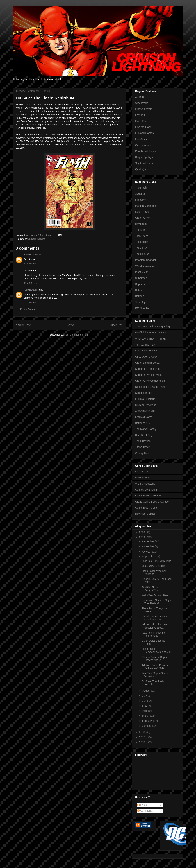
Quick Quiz (141, 169)
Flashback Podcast (146, 351)
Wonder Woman (144, 266)
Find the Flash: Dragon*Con (150, 589)
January (147, 726)
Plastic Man (142, 272)
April (145, 711)
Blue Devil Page (144, 435)
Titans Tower (142, 447)
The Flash (141, 188)
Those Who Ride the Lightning (152, 327)
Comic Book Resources (149, 496)
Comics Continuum (146, 490)
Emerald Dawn (144, 417)
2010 (142, 532)
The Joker (141, 248)
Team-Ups (141, 302)
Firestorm (141, 200)
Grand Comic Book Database (152, 502)
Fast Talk (140, 115)
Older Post (117, 325)
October (147, 552)
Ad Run (139, 97)
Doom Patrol (142, 212)
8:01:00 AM (30, 302)
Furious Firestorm (145, 399)
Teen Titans (142, 236)
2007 (142, 737)
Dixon (27, 271)
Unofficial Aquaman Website (151, 333)
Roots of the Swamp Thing (150, 387)
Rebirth (41, 239)
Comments (145, 811)
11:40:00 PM (31, 283)
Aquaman (141, 194)
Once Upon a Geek (146, 357)
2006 (142, 742)
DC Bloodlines (143, 308)
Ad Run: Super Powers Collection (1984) (155, 667)
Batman (140, 290)
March (146, 716)
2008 (142, 732)
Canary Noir (142, 453)
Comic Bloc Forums (146, 508)
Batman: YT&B (144, 423)
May (145, 706)
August (146, 691)
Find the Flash (143, 127)
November (148, 546)
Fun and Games (144, 133)
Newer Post (23, 325)
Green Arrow (142, 218)
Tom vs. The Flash (146, 345)
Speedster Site (144, 393)
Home (70, 325)
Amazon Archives (145, 411)
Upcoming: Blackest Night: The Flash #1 (157, 602)
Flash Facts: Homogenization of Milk (156, 650)
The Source (88, 124)
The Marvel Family (146, 429)
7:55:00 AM (30, 264)
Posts (142, 805)
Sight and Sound (145, 163)
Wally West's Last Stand (155, 595)
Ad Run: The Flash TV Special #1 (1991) (154, 626)
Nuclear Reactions (146, 405)
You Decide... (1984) (153, 566)
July (145, 696)
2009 (142, 537)
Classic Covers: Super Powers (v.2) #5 (154, 659)
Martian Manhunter (146, 206)
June (145, 701)
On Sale (32, 239)
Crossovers (142, 103)
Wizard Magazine (145, 484)
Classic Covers (144, 109)
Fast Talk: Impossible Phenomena (154, 634)
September (149, 557)
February (148, 721)
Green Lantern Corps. (148, 363)
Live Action (141, 139)
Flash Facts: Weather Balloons (154, 572)
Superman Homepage (148, 369)
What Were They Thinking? (151, 339)
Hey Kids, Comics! (146, 514)
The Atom (141, 230)
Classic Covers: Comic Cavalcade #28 (155, 618)
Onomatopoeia (144, 145)
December (148, 541)
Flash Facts (142, 121)
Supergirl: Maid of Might (149, 375)
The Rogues (142, 254)
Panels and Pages (146, 151)
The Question (143, 441)
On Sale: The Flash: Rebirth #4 (153, 683)
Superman (141, 278)
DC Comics (142, 471)
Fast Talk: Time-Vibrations (156, 561)
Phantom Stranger (146, 260)
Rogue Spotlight (144, 157)
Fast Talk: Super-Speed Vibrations (155, 675)
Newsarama (142, 478)
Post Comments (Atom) (77, 335)
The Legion (142, 242)
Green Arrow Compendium (150, 381)
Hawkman (141, 224)
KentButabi (30, 255)
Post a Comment (29, 309)
